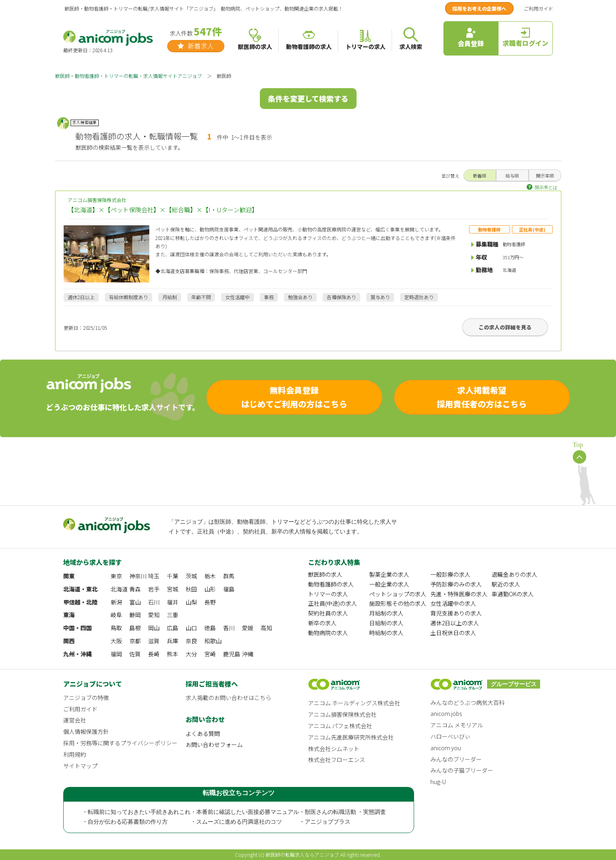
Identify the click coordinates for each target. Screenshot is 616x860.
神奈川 (138, 576)
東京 (116, 576)
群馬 (229, 576)
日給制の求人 (386, 623)
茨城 (191, 576)
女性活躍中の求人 (453, 603)
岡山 (154, 628)
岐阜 (116, 615)
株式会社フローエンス (337, 760)
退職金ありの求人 (514, 574)
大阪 (116, 641)
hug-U (438, 782)
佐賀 (135, 654)
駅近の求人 (506, 584)
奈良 (191, 641)
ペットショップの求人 (398, 594)
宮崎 (210, 654)
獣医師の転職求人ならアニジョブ (302, 854)
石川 (154, 602)
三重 (173, 615)
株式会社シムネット (334, 749)
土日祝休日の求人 (453, 633)
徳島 (210, 628)
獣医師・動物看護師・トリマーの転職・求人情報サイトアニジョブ (129, 76)
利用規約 (75, 754)
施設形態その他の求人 (398, 603)
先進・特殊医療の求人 (459, 594)
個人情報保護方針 (86, 731)
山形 (210, 589)
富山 (135, 602)
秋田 (191, 589)
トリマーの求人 (328, 594)
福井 (173, 602)
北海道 (119, 589)
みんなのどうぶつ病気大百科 (468, 702)
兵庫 (173, 641)
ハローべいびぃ (450, 736)
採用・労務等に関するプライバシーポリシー (120, 743)
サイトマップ (80, 766)
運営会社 (75, 720)
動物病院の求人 (328, 633)
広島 (173, 628)
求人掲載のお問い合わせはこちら (228, 698)
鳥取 (116, 628)
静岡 (135, 615)
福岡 (116, 654)
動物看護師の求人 (331, 584)
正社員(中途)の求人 (332, 603)
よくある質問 (203, 733)
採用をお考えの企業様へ (479, 8)
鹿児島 (232, 654)
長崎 (154, 654)
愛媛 (248, 628)
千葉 (173, 576)
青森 (135, 589)
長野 (210, 602)
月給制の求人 (386, 613)
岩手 (154, 589)
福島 (229, 589)
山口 (191, 628)
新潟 (116, 602)
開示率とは (546, 187)
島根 (135, 628)
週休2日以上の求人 (455, 623)
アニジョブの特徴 (86, 698)
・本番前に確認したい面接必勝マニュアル (245, 812)
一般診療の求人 (450, 574)
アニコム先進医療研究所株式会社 (351, 737)
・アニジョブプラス (325, 822)
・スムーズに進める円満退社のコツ (236, 822)
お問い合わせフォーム (214, 744)
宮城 (173, 589)
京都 (135, 641)
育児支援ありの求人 (456, 613)
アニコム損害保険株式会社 (308, 206)
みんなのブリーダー (456, 759)
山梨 (191, 602)
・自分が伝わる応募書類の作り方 (125, 822)
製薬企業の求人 (389, 574)
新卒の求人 (322, 623)
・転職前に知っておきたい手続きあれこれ (136, 812)
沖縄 (248, 654)
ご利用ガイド (538, 8)
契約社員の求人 (328, 613)
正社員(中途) (532, 229)
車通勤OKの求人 (513, 594)
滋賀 (154, 641)
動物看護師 (489, 229)
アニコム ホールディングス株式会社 (354, 703)
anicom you (446, 748)
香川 (229, 628)
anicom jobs (446, 713)
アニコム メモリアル (457, 725)
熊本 (173, 654)
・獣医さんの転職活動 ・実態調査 (343, 812)
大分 (191, 654)
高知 (266, 628)
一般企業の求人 (389, 584)
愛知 (154, 615)
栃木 (210, 576)
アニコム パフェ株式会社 (340, 726)
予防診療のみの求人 (456, 584)
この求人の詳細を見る (505, 327)
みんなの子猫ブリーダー (462, 770)
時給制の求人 (386, 633)
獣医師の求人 (325, 574)
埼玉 (154, 576)
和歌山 (213, 641)
